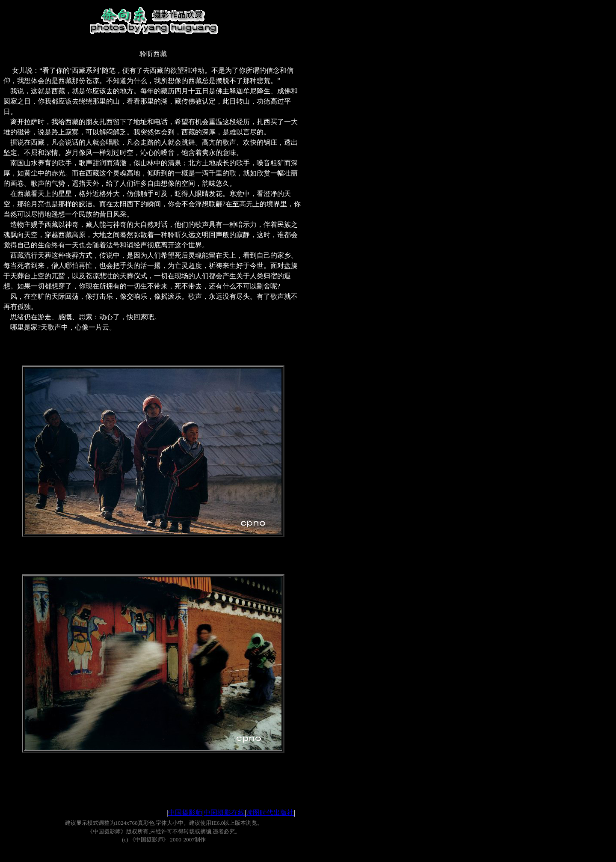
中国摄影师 (185, 813)
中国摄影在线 (224, 813)
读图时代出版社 (270, 813)
